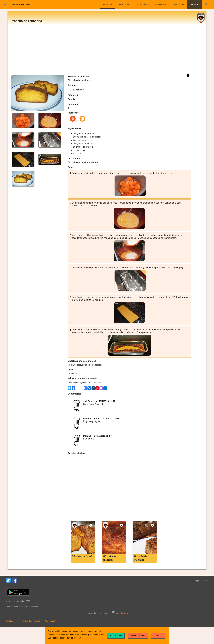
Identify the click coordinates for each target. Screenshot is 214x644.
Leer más (158, 636)
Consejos (161, 4)
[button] (5, 5)
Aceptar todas (116, 636)
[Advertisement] (107, 50)
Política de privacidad (31, 621)
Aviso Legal (50, 621)
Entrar (195, 4)
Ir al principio (201, 580)
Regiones (124, 4)
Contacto (178, 4)
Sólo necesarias (138, 636)
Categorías (142, 4)
